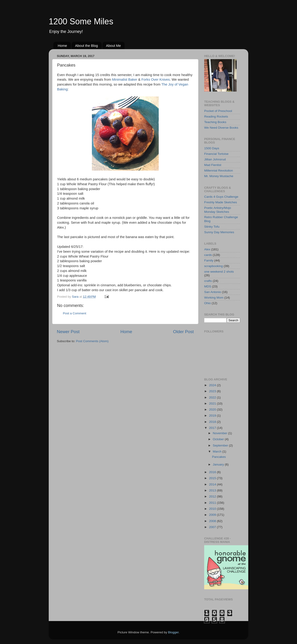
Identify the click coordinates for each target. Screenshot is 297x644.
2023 (213, 391)
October (219, 439)
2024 (213, 385)
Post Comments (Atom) (92, 341)
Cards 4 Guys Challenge (221, 197)
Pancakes (219, 457)
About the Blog (87, 46)
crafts (208, 281)
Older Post (183, 332)
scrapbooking (213, 266)
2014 (213, 484)
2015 (213, 478)
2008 (213, 521)
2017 (213, 428)
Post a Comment (75, 313)
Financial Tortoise (216, 154)
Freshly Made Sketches (221, 202)
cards (208, 255)
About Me (113, 46)
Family (209, 260)
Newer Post (68, 332)
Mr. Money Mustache (219, 176)
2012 (213, 496)
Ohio (208, 303)
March (218, 451)
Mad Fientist (213, 165)
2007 (213, 527)
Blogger (173, 632)
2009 (213, 515)
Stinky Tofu (212, 227)
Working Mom (214, 298)
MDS (208, 286)
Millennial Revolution (219, 171)
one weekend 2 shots (219, 272)
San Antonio (213, 292)
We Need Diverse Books (221, 128)
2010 (213, 509)
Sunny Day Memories (219, 232)
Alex (207, 249)
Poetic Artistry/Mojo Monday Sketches (218, 210)
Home (62, 46)
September (221, 445)
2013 (213, 490)
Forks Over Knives (156, 80)
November (220, 433)
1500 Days (212, 148)
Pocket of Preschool (218, 111)
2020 (213, 410)
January (219, 464)
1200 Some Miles (81, 21)
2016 (213, 472)
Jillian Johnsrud (215, 159)
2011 (213, 503)
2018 (213, 422)
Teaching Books (215, 122)
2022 (213, 397)
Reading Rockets (216, 116)
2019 (213, 416)
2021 (213, 403)
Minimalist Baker (125, 80)
